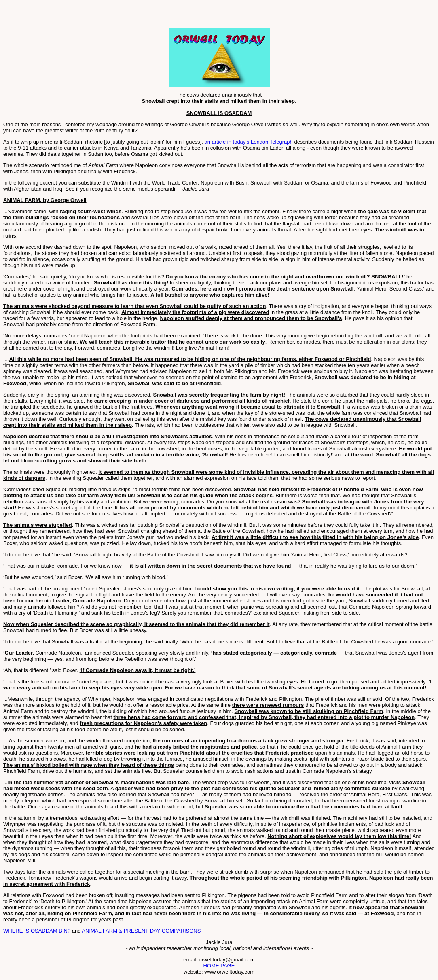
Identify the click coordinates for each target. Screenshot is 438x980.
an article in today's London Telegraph (248, 142)
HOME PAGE (219, 966)
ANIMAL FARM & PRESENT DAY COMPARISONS (141, 931)
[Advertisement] (98, 15)
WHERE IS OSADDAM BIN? (37, 931)
